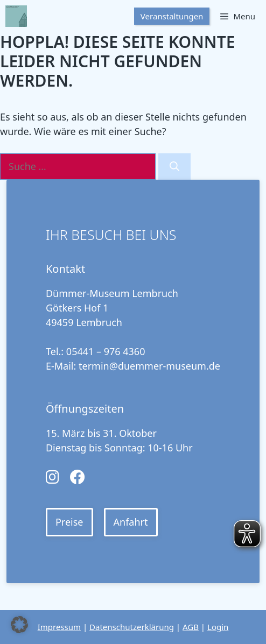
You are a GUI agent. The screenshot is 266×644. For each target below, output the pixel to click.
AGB (191, 627)
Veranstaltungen (172, 16)
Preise (69, 522)
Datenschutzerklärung (132, 627)
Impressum (59, 627)
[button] (19, 625)
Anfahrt (131, 522)
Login (218, 627)
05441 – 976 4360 (106, 351)
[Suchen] (174, 167)
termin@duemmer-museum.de (149, 366)
